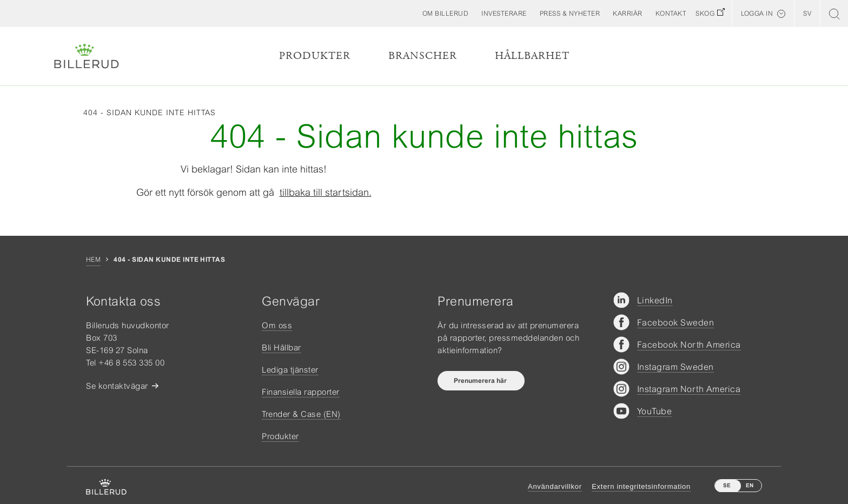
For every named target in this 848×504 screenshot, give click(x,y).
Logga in (757, 14)
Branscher (423, 56)
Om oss (277, 325)
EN (750, 485)
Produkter (315, 56)
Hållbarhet (532, 56)
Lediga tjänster (290, 370)
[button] (446, 14)
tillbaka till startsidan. (326, 192)
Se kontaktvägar (117, 386)
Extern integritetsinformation (641, 486)
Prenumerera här (481, 381)
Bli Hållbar (281, 347)
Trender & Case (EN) (301, 414)
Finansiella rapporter (301, 392)
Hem (93, 260)
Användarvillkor (555, 486)
